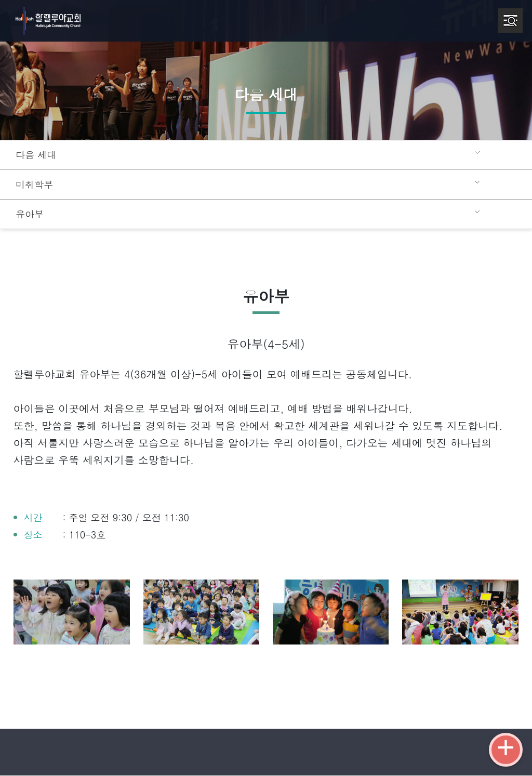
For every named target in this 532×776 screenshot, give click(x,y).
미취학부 (33, 185)
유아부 (29, 214)
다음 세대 (35, 155)
